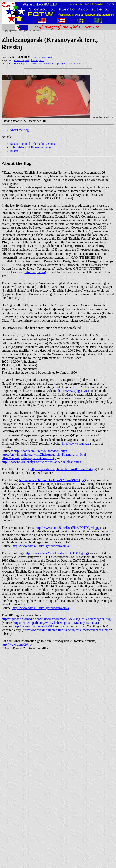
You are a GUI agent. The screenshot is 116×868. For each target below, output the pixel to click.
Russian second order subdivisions (32, 144)
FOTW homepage (18, 63)
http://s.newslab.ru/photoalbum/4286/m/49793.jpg (52, 480)
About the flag (19, 130)
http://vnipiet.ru (35, 272)
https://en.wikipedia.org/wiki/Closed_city (29, 458)
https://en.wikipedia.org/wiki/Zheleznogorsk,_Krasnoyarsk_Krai (44, 455)
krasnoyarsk (38, 60)
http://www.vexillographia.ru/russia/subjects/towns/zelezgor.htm (65, 630)
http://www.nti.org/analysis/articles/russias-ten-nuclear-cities (41, 462)
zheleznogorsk (22, 60)
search (33, 63)
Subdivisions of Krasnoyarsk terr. (32, 147)
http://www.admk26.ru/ (17, 645)
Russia (14, 151)
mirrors (81, 63)
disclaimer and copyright (52, 63)
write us (71, 63)
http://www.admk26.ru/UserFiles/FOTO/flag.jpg (56, 553)
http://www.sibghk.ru (76, 444)
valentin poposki (43, 57)
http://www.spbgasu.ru (73, 391)
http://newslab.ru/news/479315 (34, 626)
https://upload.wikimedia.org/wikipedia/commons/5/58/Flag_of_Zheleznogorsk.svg (56, 619)
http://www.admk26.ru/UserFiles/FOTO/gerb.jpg (68, 528)
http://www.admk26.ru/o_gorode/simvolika (41, 546)
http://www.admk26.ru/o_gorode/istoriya (40, 451)
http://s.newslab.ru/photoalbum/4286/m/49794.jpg (63, 469)
